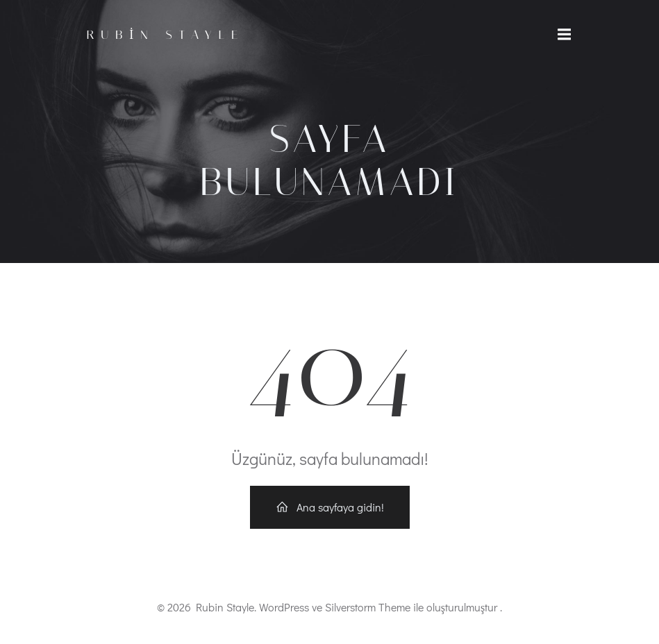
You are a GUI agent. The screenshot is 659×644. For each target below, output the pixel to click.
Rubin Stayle (166, 35)
